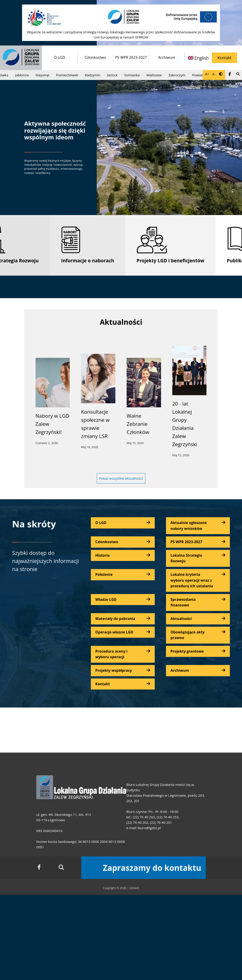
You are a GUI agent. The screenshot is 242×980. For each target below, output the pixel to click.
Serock (115, 75)
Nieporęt (46, 75)
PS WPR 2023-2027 (131, 57)
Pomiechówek (70, 75)
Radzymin (96, 75)
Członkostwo (95, 57)
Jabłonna (25, 75)
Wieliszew (157, 75)
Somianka (135, 75)
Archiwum (167, 57)
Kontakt (224, 58)
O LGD (60, 57)
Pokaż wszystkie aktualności (121, 478)
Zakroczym (180, 75)
